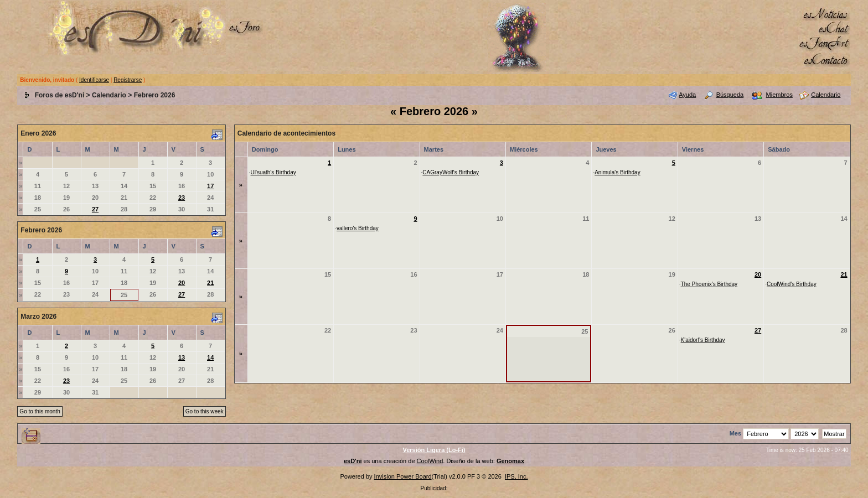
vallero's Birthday (358, 228)
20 (182, 283)
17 (210, 186)
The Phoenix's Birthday (709, 284)
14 (210, 357)
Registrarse (128, 80)
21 (210, 283)
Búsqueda (730, 95)
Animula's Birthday (618, 172)
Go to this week (205, 411)
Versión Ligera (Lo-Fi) (434, 450)
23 (182, 198)
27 (95, 209)
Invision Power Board (403, 476)
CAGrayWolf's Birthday (451, 172)
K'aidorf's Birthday (703, 340)
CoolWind (430, 461)
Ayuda (687, 95)
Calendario (109, 95)
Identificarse (94, 80)
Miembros (779, 95)
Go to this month (40, 411)
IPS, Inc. (516, 476)
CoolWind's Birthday (792, 284)
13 (182, 357)
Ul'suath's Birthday (273, 172)
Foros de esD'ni (60, 95)
